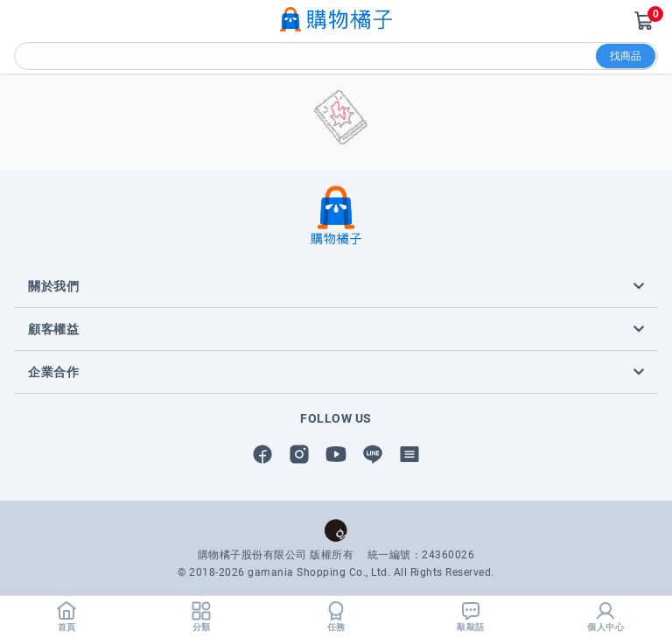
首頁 (66, 616)
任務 (336, 616)
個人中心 (605, 616)
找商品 (626, 56)
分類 (201, 616)
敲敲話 (471, 616)
